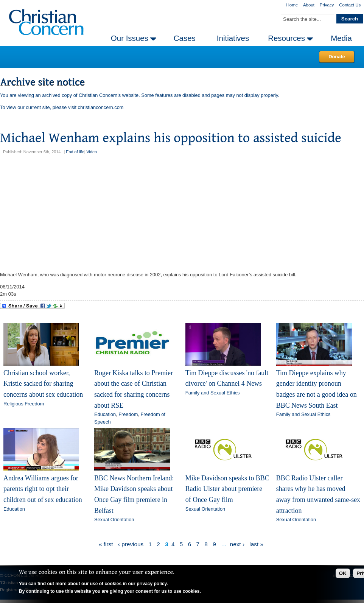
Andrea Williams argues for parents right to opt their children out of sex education (43, 489)
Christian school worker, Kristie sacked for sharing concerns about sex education (43, 384)
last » (256, 544)
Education (105, 414)
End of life (75, 152)
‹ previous (131, 544)
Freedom (128, 414)
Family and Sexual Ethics (213, 393)
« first (106, 544)
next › (237, 544)
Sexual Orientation (114, 520)
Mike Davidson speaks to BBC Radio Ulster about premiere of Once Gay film (227, 489)
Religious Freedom (24, 404)
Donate (337, 57)
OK (343, 573)
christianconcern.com (101, 107)
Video (92, 152)
